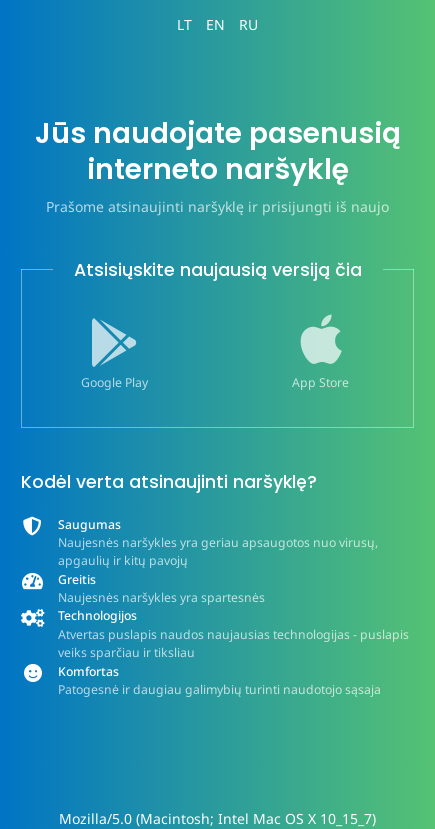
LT (184, 24)
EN (215, 24)
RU (248, 24)
